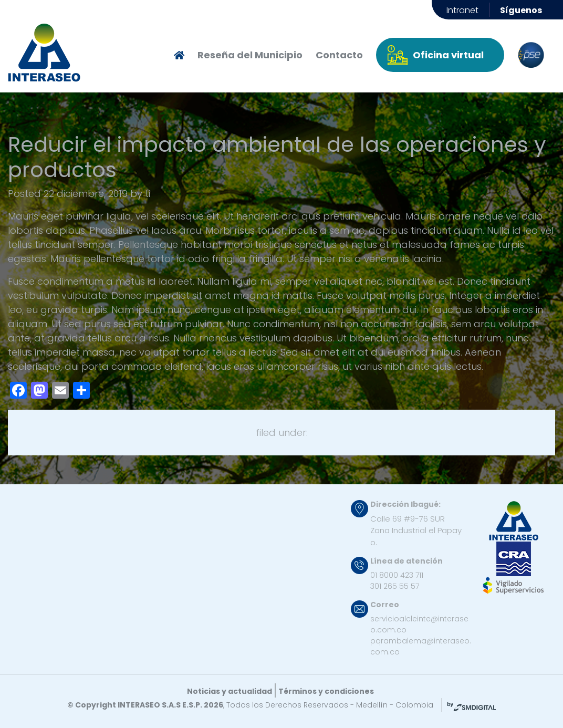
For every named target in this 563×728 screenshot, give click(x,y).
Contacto (339, 55)
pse (531, 55)
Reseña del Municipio (250, 55)
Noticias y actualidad (230, 691)
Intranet (462, 10)
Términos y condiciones (326, 691)
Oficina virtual (448, 55)
